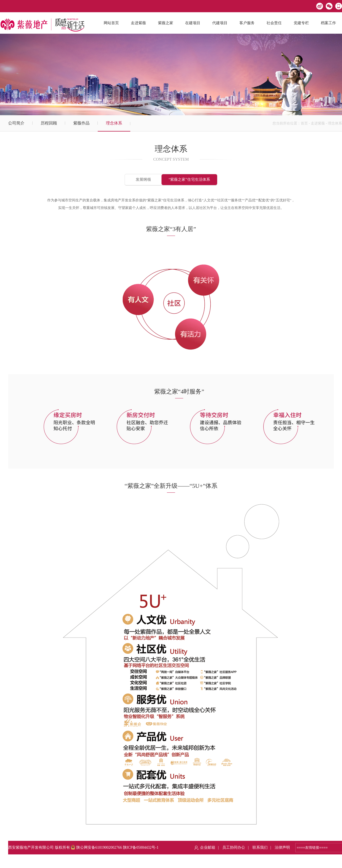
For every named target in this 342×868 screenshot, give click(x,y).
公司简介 (16, 123)
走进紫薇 (318, 123)
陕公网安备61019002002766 (96, 847)
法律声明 (282, 847)
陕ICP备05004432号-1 (141, 847)
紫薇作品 (81, 123)
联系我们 (260, 847)
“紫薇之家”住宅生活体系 (189, 179)
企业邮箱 (208, 847)
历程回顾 (49, 123)
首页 (304, 123)
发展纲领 (143, 179)
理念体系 (114, 123)
